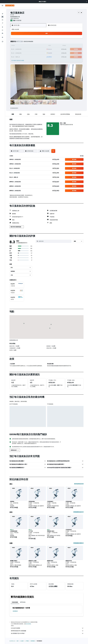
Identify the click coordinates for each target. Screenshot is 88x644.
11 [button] (28, 46)
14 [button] (38, 46)
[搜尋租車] (2, 16)
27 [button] (35, 53)
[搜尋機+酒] (2, 19)
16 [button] (21, 49)
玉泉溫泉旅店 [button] (69, 530)
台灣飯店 (27, 641)
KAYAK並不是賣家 (47, 628)
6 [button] (35, 42)
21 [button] (38, 49)
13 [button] (35, 46)
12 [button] (31, 46)
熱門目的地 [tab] (23, 602)
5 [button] (31, 42)
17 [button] (24, 49)
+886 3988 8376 (15, 18)
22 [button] (42, 49)
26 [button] (31, 53)
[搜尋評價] (55, 241)
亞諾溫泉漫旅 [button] (32, 501)
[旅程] (2, 34)
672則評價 (19, 20)
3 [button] (24, 42)
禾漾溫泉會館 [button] (69, 501)
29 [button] (42, 53)
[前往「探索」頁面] (2, 23)
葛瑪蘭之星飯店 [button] (14, 561)
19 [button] (31, 49)
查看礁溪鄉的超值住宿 (78, 512)
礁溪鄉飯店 (15, 611)
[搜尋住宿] (2, 13)
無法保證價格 (28, 624)
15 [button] (42, 46)
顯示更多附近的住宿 (79, 484)
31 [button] (24, 56)
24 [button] (24, 53)
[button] (86, 2)
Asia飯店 (22, 641)
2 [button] (21, 42)
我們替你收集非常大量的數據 (47, 631)
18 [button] (28, 49)
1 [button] (42, 39)
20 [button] (35, 49)
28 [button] (38, 53)
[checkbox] (17, 285)
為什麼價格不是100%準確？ (47, 633)
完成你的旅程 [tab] (15, 602)
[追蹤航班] (2, 26)
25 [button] (28, 53)
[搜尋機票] (2, 10)
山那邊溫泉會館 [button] (14, 531)
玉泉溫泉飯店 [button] (50, 501)
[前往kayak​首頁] (10, 5)
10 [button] (24, 46)
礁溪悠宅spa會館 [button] (33, 561)
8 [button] (42, 42)
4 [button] (28, 42)
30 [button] (21, 56)
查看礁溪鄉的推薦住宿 (78, 543)
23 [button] (21, 53)
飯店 (18, 641)
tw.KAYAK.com (12, 641)
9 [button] (21, 46)
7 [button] (38, 42)
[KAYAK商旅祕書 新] (2, 29)
